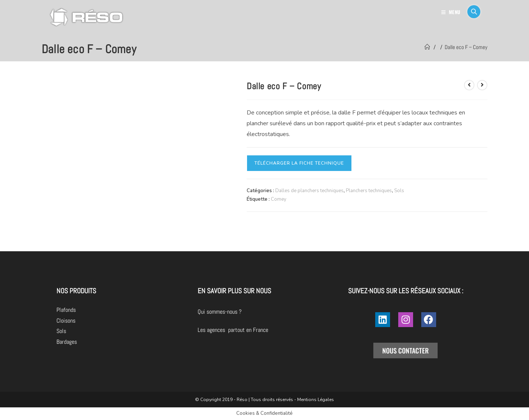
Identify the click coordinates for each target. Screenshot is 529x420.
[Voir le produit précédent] (469, 85)
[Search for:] (471, 12)
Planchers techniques (369, 191)
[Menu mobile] (452, 12)
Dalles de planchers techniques (309, 191)
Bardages (67, 342)
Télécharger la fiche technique (299, 163)
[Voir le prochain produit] (482, 85)
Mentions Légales (316, 400)
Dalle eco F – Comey (466, 47)
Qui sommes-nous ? (261, 312)
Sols (399, 191)
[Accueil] (427, 47)
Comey (279, 199)
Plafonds (66, 310)
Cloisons (66, 321)
